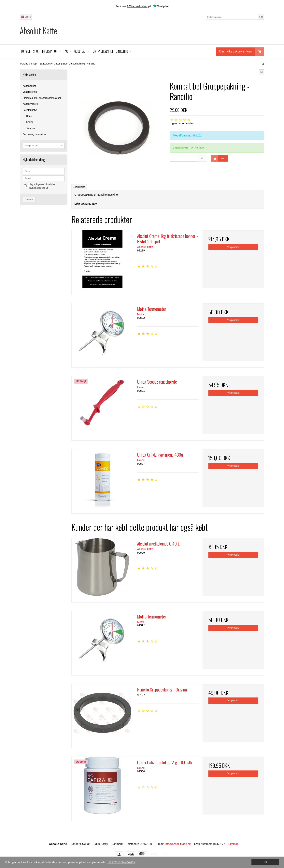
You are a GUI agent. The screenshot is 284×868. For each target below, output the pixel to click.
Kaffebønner (29, 86)
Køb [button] (218, 158)
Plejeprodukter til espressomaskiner (42, 98)
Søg (261, 17)
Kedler (30, 122)
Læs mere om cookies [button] (121, 862)
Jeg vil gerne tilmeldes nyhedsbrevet (47, 186)
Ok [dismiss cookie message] (265, 862)
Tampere (31, 128)
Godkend (29, 199)
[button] (262, 72)
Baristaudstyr (30, 110)
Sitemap (233, 844)
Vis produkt (233, 247)
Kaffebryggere (30, 104)
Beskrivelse (79, 187)
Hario (29, 116)
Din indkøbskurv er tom (242, 52)
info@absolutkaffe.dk (178, 844)
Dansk (26, 17)
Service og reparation (34, 134)
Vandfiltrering (30, 92)
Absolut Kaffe (38, 31)
